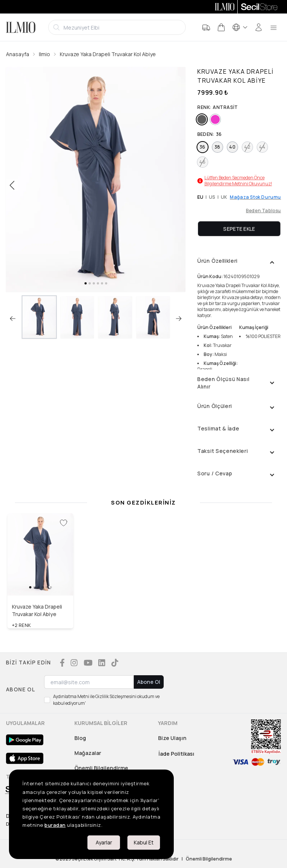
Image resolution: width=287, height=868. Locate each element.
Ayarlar (104, 842)
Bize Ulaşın (172, 738)
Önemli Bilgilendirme (101, 768)
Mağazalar (88, 753)
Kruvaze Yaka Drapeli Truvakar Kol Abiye (108, 54)
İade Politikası (176, 754)
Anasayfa (18, 54)
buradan (55, 825)
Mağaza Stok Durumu (255, 197)
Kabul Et (144, 842)
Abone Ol (149, 682)
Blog (80, 738)
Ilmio (44, 54)
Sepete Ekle (239, 229)
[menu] (274, 27)
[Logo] (21, 27)
